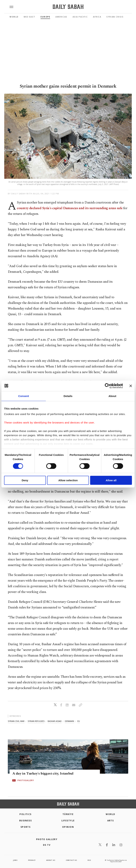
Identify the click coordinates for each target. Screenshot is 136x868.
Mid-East (29, 17)
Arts (111, 821)
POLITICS (25, 814)
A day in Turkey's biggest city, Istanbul (43, 774)
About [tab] (112, 396)
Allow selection (68, 480)
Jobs (15, 860)
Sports (26, 827)
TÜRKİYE (68, 814)
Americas (61, 17)
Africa (97, 17)
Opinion (68, 827)
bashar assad (55, 721)
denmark (70, 721)
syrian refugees (36, 721)
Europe (45, 17)
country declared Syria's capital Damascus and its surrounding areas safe (70, 208)
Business (26, 821)
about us (51, 860)
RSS (89, 860)
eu (79, 721)
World (14, 17)
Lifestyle (68, 821)
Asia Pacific (80, 17)
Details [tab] (68, 396)
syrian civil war (16, 721)
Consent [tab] (24, 396)
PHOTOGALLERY (26, 781)
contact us (71, 860)
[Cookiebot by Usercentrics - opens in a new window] (107, 386)
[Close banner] (131, 386)
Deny (25, 480)
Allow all (111, 480)
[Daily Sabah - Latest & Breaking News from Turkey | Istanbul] (68, 7)
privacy (32, 860)
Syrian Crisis (115, 17)
